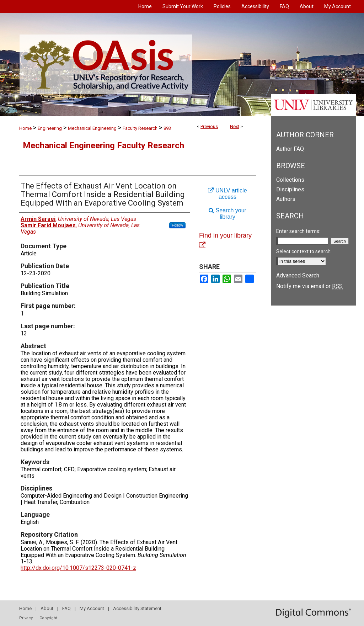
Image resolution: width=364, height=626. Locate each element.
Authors (286, 199)
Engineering (50, 128)
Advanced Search (298, 275)
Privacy (26, 618)
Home (25, 128)
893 (167, 128)
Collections (290, 180)
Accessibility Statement (137, 608)
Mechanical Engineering (92, 128)
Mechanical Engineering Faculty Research (103, 145)
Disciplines (290, 189)
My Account (92, 608)
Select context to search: (304, 251)
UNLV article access (227, 194)
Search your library (227, 214)
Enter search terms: (298, 231)
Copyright (48, 618)
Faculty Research (140, 128)
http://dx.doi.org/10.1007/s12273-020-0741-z (78, 568)
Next (235, 126)
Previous (209, 126)
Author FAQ (290, 149)
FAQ (66, 608)
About (47, 608)
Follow (177, 225)
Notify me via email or (309, 286)
